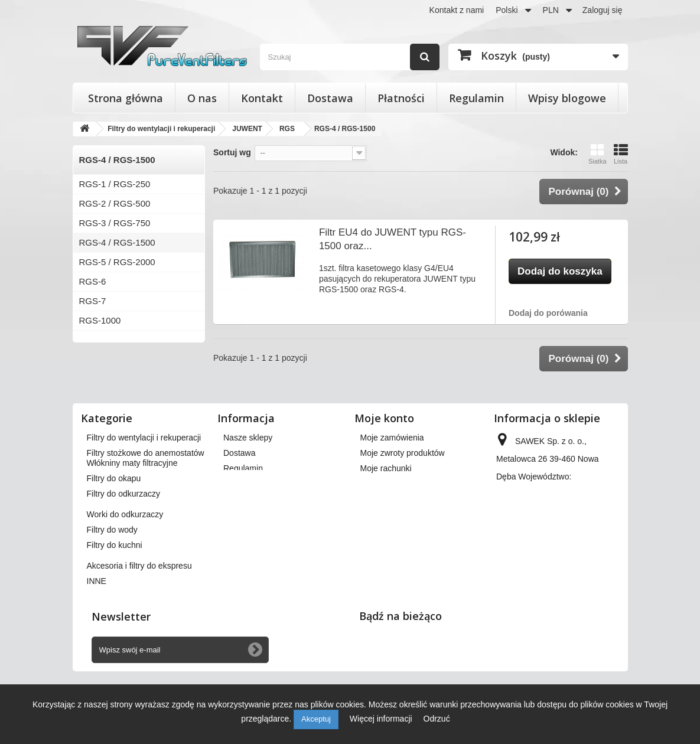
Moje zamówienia (392, 438)
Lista (621, 154)
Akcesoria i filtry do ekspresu (139, 602)
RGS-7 (93, 301)
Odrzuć (437, 719)
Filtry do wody (112, 566)
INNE (97, 618)
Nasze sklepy (248, 438)
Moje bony (380, 514)
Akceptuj (316, 719)
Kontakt (262, 98)
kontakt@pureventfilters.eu (546, 573)
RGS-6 (93, 281)
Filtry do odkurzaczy (123, 530)
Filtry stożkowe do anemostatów (146, 453)
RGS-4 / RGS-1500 (117, 242)
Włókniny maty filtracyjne (132, 500)
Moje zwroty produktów (403, 453)
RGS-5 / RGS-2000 (117, 262)
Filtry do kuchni (115, 582)
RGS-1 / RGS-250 (115, 184)
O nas (202, 98)
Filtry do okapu (114, 515)
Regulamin (476, 98)
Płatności (401, 98)
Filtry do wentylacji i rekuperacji (144, 438)
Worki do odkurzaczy (125, 551)
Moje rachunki (386, 468)
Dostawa (330, 98)
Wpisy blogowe (567, 98)
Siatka (598, 154)
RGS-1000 (100, 320)
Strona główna (126, 98)
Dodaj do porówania (548, 313)
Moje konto (384, 418)
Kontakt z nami (457, 10)
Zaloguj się (603, 10)
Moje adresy (383, 484)
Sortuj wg (232, 152)
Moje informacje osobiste (406, 499)
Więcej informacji (382, 719)
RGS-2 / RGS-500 (115, 203)
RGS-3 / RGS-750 (115, 223)
